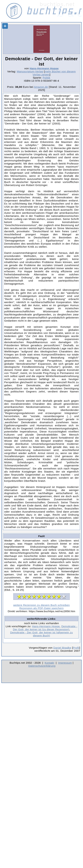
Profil (76, 648)
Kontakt (49, 663)
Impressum (65, 663)
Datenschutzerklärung (42, 666)
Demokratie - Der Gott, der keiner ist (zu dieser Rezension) (45, 628)
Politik (46, 78)
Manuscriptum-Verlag (30, 71)
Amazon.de (41, 87)
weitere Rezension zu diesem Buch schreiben (41, 605)
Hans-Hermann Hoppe (44, 68)
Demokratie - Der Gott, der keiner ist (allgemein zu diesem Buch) (42, 634)
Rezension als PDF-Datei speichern (41, 608)
